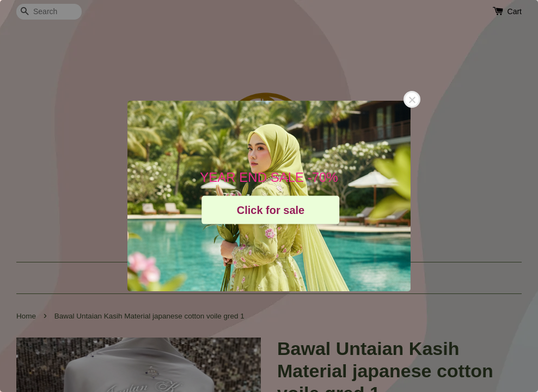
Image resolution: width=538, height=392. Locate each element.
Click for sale (271, 210)
